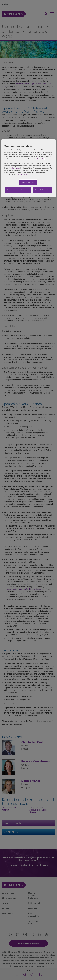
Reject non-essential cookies (18, 190)
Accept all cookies (43, 190)
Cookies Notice (39, 159)
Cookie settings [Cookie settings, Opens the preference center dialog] (28, 182)
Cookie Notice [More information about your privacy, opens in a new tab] (23, 175)
